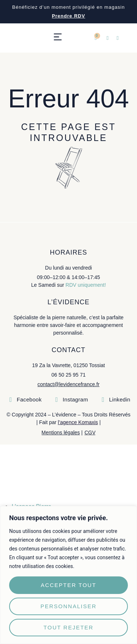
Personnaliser (69, 606)
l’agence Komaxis (78, 422)
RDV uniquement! (86, 285)
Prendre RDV (68, 16)
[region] (68, 575)
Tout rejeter (68, 627)
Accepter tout (68, 585)
